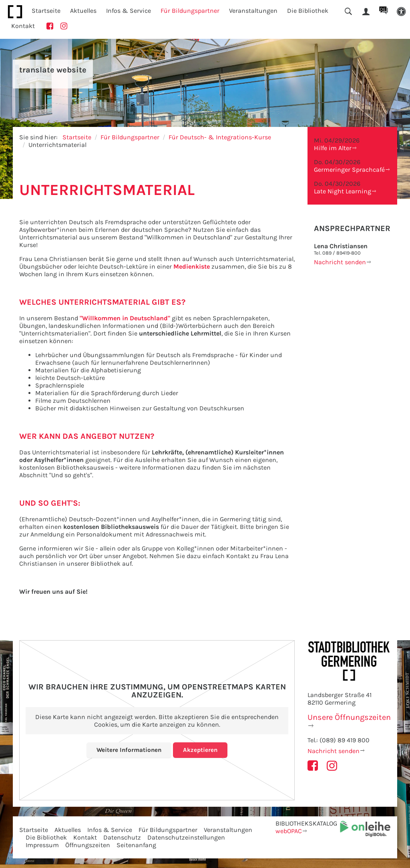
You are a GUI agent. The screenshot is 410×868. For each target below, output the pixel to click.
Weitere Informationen (129, 750)
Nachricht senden (340, 262)
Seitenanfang (136, 845)
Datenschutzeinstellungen (186, 837)
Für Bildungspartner (130, 137)
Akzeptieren (201, 750)
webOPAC (289, 831)
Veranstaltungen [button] (253, 11)
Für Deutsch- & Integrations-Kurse (220, 137)
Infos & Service (110, 830)
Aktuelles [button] (83, 11)
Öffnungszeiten (88, 845)
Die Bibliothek (46, 837)
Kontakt (23, 26)
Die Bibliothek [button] (308, 11)
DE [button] (383, 9)
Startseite (46, 11)
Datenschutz (122, 837)
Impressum (42, 845)
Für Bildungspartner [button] (190, 11)
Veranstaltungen (228, 830)
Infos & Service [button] (129, 11)
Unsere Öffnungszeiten (349, 717)
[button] (401, 12)
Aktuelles (68, 830)
